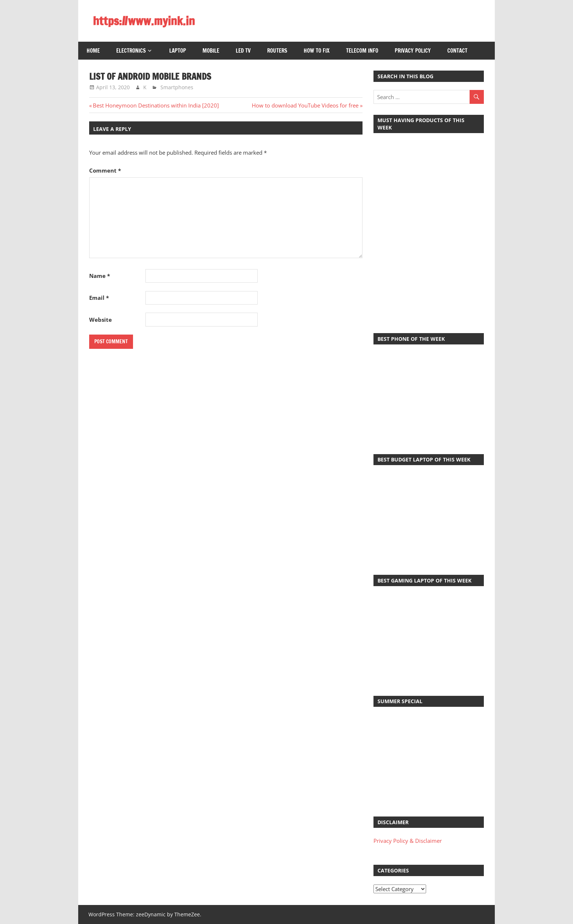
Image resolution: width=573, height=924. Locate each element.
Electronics (131, 51)
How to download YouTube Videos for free (305, 105)
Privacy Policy (413, 51)
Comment (105, 170)
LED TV (243, 51)
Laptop (178, 51)
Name (100, 276)
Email (99, 298)
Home (93, 51)
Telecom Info (362, 51)
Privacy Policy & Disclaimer (408, 841)
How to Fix (317, 51)
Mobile (211, 51)
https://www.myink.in (144, 21)
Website (100, 320)
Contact (457, 51)
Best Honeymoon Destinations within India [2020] (156, 105)
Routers (277, 51)
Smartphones (177, 87)
